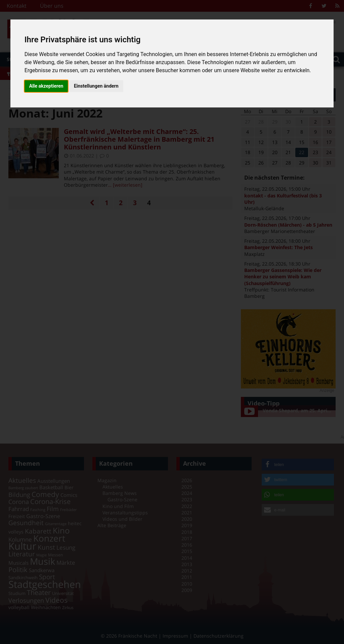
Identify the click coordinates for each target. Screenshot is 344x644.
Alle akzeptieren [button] (46, 86)
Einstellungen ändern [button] (96, 86)
